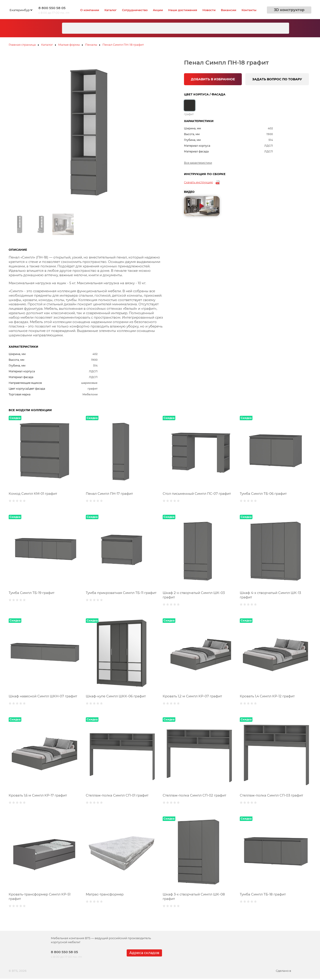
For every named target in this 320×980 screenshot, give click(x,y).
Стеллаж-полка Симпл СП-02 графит (194, 795)
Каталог (111, 10)
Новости (209, 10)
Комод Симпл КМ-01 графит (33, 494)
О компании (90, 10)
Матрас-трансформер (105, 894)
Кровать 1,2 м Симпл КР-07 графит (192, 696)
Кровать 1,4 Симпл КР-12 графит (267, 696)
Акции (158, 10)
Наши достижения (183, 10)
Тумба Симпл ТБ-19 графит (32, 593)
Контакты (249, 10)
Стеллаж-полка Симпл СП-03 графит (271, 795)
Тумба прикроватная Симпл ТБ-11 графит (121, 593)
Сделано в (294, 971)
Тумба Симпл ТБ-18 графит (263, 894)
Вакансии (229, 10)
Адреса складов (144, 953)
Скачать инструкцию (198, 182)
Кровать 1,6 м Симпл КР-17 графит (38, 795)
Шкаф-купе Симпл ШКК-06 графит (116, 696)
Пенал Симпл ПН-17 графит (109, 494)
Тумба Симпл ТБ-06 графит (263, 494)
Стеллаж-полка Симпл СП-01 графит (117, 795)
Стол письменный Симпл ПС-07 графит (197, 494)
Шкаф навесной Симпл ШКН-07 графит (43, 696)
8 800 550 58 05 (52, 8)
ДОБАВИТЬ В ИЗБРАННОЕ (213, 79)
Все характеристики (198, 163)
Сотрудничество (135, 10)
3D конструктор (289, 10)
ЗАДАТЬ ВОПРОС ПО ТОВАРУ (277, 79)
